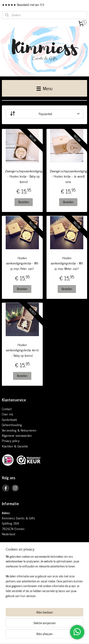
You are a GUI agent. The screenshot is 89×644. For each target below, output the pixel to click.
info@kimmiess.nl (17, 560)
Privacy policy (11, 440)
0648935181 (16, 566)
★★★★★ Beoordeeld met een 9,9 (23, 5)
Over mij (7, 414)
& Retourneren (26, 430)
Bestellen (24, 202)
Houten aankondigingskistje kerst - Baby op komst (22, 350)
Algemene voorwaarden (17, 435)
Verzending (9, 430)
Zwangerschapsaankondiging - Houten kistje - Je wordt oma (68, 176)
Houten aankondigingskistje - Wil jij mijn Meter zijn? (67, 263)
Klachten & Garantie (15, 446)
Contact (7, 409)
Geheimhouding (12, 425)
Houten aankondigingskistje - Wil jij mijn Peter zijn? (22, 263)
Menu (44, 88)
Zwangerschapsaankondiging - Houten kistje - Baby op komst (24, 176)
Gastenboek (9, 419)
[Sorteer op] (44, 114)
